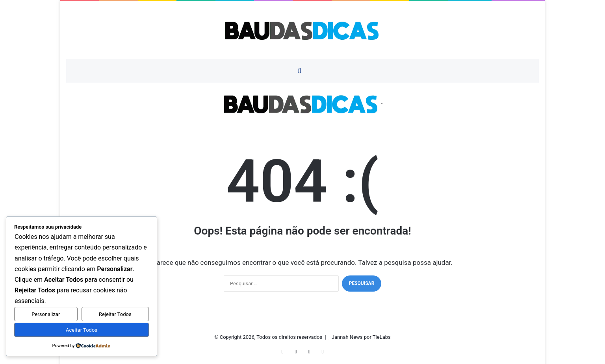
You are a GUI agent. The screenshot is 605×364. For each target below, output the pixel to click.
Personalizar (46, 314)
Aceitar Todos (82, 330)
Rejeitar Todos (115, 314)
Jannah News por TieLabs (361, 337)
